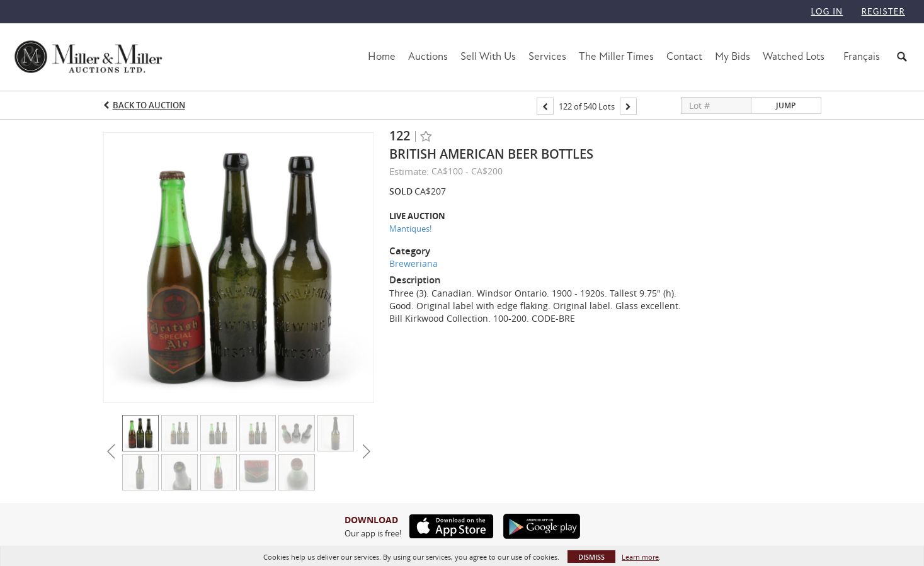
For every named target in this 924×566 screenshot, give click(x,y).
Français (862, 56)
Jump (786, 105)
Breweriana (414, 263)
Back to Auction (149, 105)
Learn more (640, 557)
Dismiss (591, 557)
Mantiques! (410, 229)
